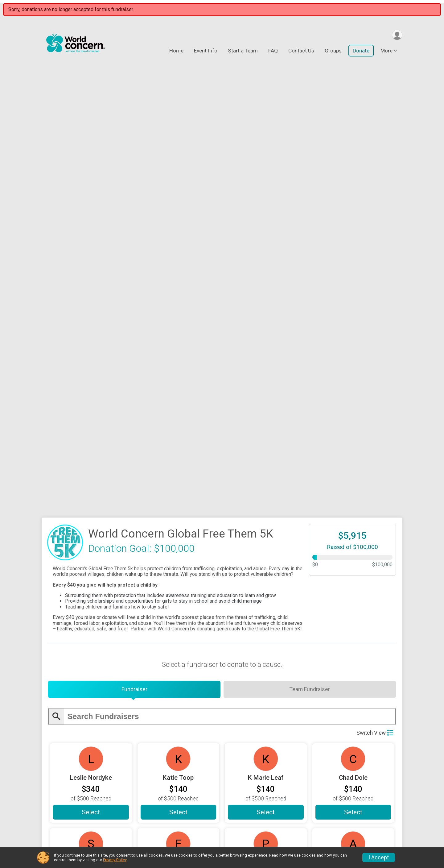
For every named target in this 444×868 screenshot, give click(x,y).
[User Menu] (397, 35)
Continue (67, 779)
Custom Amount (222, 664)
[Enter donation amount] (228, 692)
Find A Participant (278, 818)
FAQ (273, 51)
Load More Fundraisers (222, 569)
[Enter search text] (230, 278)
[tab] (134, 250)
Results (265, 832)
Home (176, 51)
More (386, 51)
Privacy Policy (115, 860)
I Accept (379, 858)
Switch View (375, 294)
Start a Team (243, 51)
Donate (361, 51)
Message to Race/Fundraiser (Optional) (251, 722)
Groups (333, 51)
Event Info (206, 51)
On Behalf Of (79, 723)
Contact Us (301, 51)
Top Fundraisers (352, 804)
